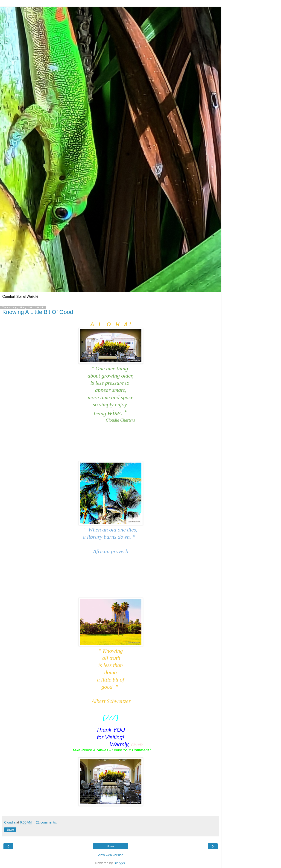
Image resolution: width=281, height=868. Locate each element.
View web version (111, 855)
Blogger (119, 863)
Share (10, 830)
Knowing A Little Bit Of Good (38, 312)
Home (111, 846)
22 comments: (46, 822)
